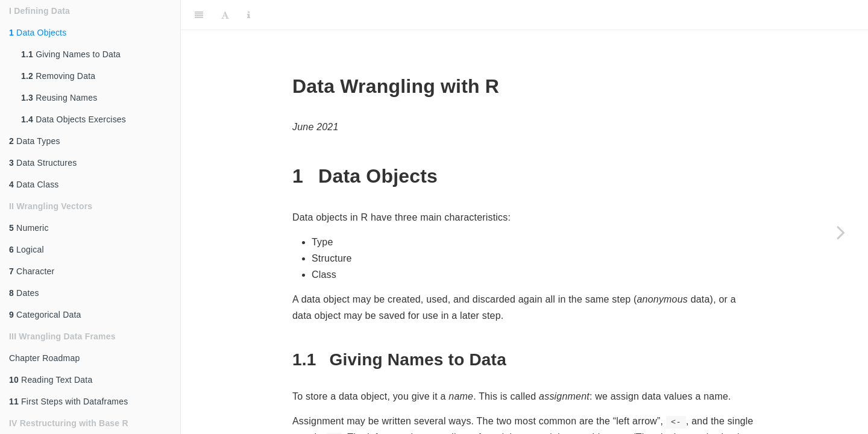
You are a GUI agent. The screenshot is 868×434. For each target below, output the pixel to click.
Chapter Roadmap (44, 358)
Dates (24, 293)
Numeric (29, 228)
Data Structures (43, 163)
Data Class (34, 184)
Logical (27, 250)
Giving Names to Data (71, 54)
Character (32, 271)
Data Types (35, 141)
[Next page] (841, 232)
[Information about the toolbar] (249, 15)
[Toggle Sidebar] (199, 15)
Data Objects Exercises (74, 119)
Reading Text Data (51, 380)
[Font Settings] (225, 15)
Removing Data (58, 76)
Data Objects (38, 33)
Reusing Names (59, 98)
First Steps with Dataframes (68, 401)
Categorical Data (45, 315)
